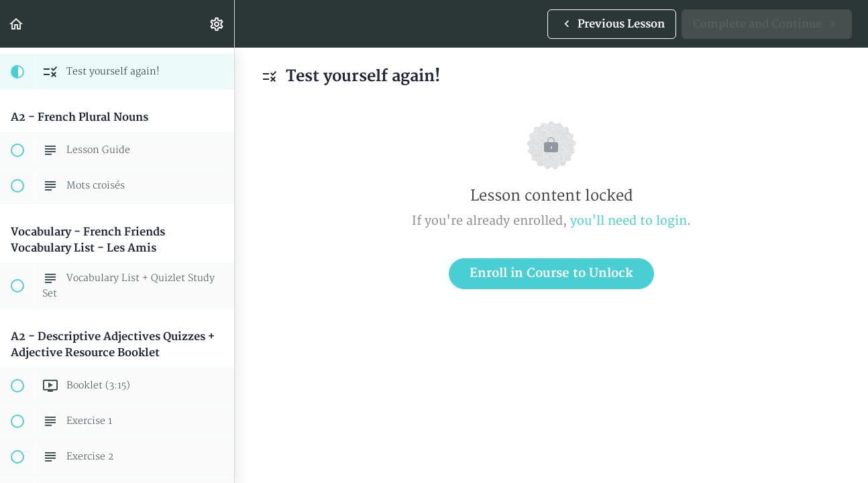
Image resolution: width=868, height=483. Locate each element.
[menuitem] (217, 24)
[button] (17, 24)
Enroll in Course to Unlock (551, 273)
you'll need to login (629, 221)
